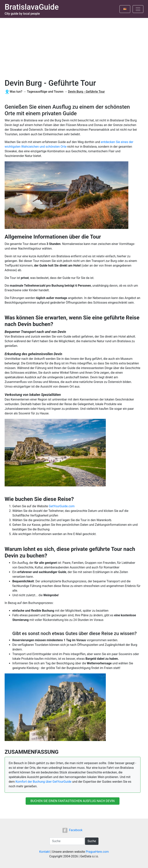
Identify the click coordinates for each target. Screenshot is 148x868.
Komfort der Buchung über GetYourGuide (44, 782)
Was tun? (16, 92)
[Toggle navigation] (138, 9)
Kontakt (44, 852)
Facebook (72, 830)
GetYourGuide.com (62, 506)
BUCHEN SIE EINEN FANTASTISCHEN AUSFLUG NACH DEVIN (72, 801)
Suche (92, 841)
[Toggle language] (125, 9)
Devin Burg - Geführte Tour (86, 92)
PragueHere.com (97, 852)
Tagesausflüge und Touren (45, 92)
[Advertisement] (74, 47)
